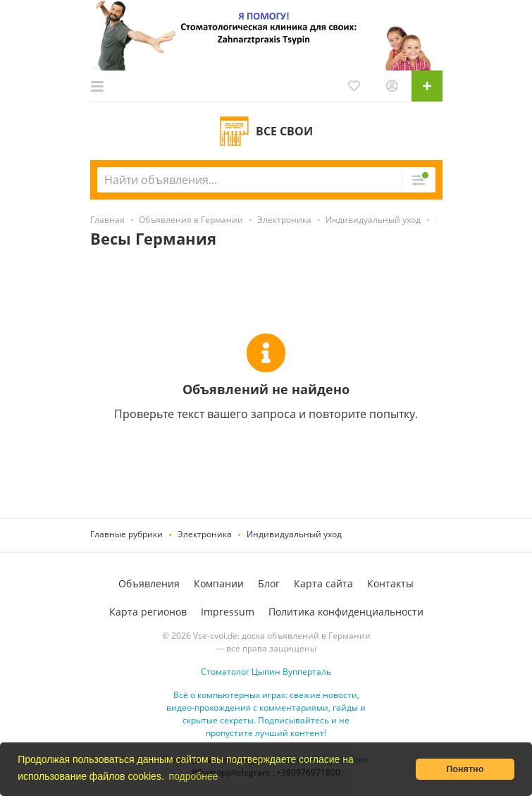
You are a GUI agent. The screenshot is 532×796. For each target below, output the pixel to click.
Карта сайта (323, 583)
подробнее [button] (193, 776)
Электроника (205, 534)
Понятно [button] (465, 769)
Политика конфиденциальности (346, 612)
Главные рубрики (126, 534)
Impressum (228, 612)
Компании (219, 583)
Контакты (390, 583)
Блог (269, 583)
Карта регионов (148, 612)
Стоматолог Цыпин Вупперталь (266, 672)
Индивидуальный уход (294, 534)
